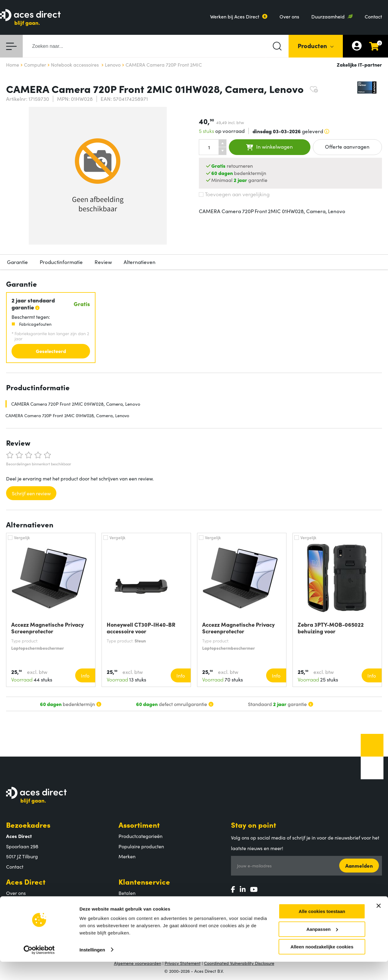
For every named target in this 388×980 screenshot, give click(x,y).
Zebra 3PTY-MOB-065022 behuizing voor (331, 628)
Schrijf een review (31, 493)
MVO (12, 913)
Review (103, 262)
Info (85, 675)
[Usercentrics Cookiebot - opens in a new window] (39, 968)
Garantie (17, 262)
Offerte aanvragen (347, 147)
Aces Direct (26, 881)
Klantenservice (144, 881)
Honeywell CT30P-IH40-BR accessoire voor (141, 628)
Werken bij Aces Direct (235, 16)
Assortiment (139, 825)
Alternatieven (140, 262)
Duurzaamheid (328, 16)
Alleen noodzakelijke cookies (322, 965)
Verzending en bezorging (146, 903)
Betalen (127, 893)
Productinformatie (61, 262)
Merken (127, 856)
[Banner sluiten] (379, 924)
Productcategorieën (140, 836)
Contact (373, 16)
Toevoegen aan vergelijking (234, 194)
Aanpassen (322, 947)
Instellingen (92, 968)
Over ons (289, 16)
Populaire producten (141, 846)
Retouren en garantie (142, 913)
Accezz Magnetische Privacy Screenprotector (47, 628)
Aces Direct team (25, 903)
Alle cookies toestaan (322, 930)
